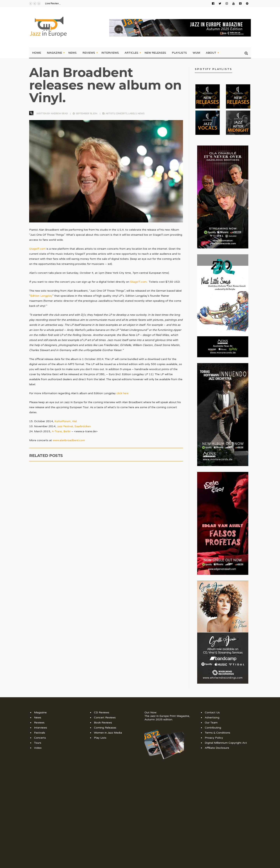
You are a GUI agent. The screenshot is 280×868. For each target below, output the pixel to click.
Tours (38, 743)
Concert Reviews (105, 718)
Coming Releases (105, 728)
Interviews (110, 53)
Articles (131, 53)
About (211, 53)
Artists (110, 113)
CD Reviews (102, 712)
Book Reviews (103, 723)
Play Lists (100, 738)
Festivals (40, 733)
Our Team (211, 723)
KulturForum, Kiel (66, 421)
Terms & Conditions (217, 733)
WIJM (196, 53)
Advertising (212, 718)
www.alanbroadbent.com (69, 440)
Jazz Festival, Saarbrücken (74, 426)
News (72, 53)
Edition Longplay (41, 296)
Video (38, 748)
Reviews (89, 53)
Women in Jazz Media (108, 733)
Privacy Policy (214, 738)
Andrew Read (59, 113)
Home (37, 53)
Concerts (122, 113)
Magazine (54, 53)
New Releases (155, 53)
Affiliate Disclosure (217, 748)
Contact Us (212, 712)
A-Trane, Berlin (61, 431)
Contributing (213, 728)
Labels (133, 113)
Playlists (179, 53)
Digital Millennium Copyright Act (226, 743)
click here (122, 393)
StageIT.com (37, 249)
